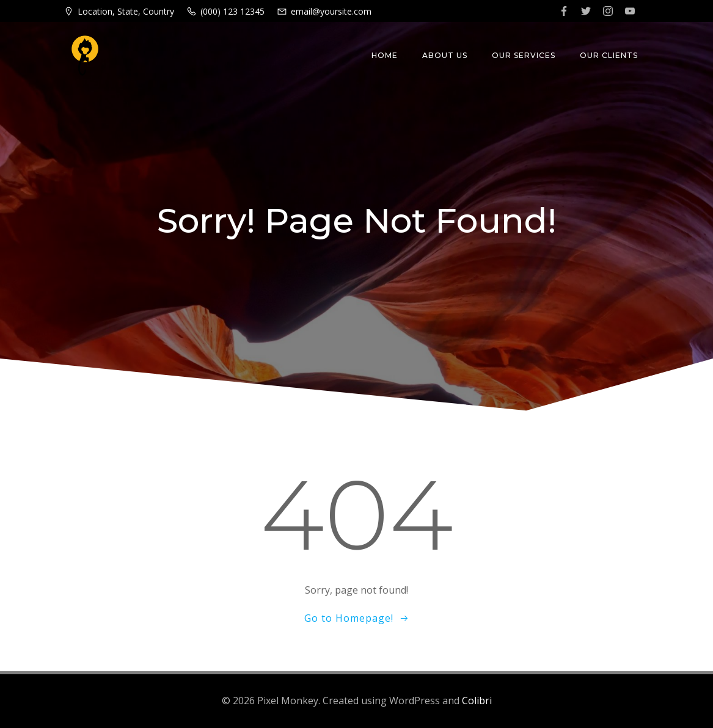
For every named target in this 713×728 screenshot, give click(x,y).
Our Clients (609, 55)
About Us (445, 55)
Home (385, 55)
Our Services (524, 55)
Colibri (477, 701)
